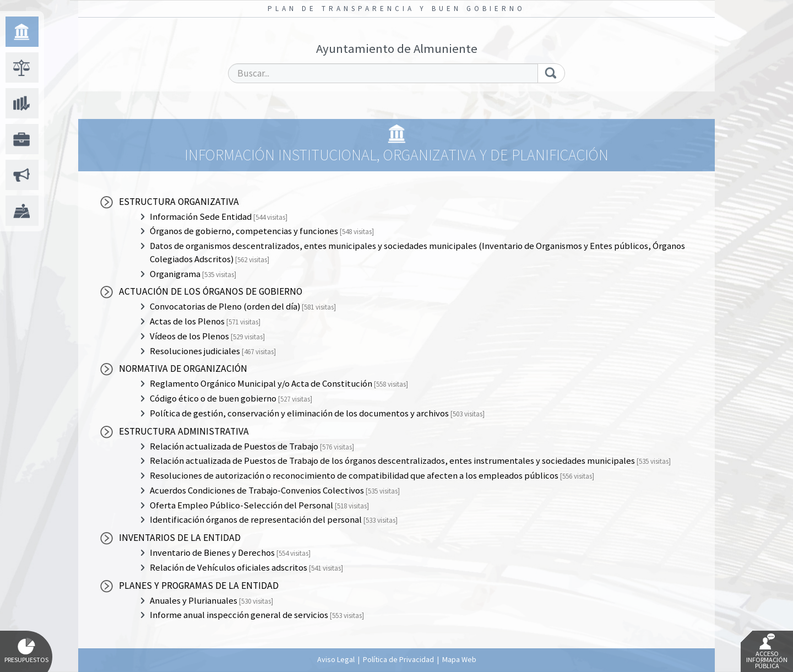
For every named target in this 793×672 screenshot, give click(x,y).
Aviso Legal (336, 659)
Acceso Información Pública (767, 652)
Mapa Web (459, 659)
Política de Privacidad (398, 659)
